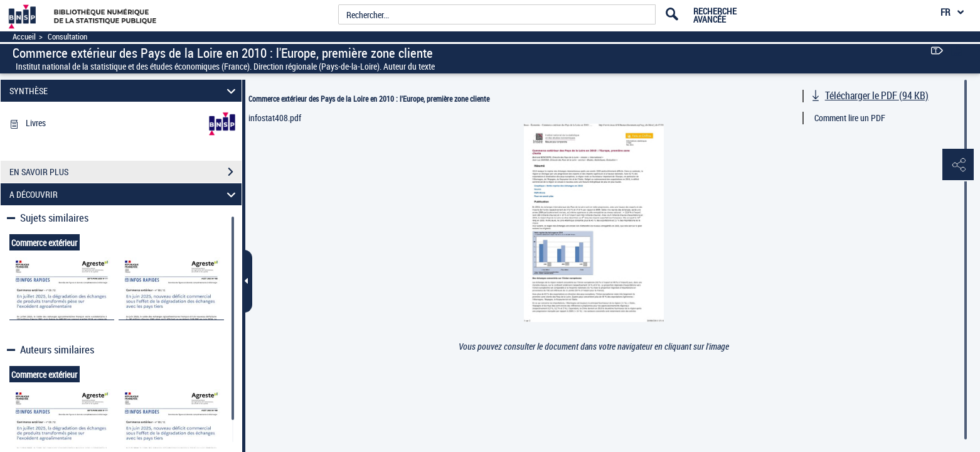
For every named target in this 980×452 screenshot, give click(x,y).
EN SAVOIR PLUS (125, 172)
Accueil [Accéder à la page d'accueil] (24, 37)
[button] (958, 165)
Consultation (67, 37)
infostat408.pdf (275, 118)
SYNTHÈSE (124, 91)
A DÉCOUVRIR (124, 194)
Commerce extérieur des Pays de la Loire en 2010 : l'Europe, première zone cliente (369, 99)
